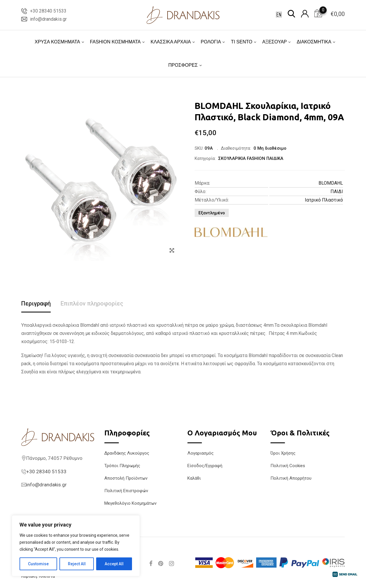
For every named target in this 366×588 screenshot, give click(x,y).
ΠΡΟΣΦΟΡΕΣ (183, 65)
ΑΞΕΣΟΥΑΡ (274, 42)
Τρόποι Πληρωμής (122, 466)
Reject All (77, 564)
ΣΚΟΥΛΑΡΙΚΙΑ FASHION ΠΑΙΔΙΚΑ (251, 158)
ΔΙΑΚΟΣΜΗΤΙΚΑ (314, 42)
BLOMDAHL (331, 183)
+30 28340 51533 (48, 11)
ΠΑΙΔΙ (337, 191)
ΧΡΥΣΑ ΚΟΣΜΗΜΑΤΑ (57, 42)
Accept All (114, 564)
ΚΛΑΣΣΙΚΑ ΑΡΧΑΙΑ (171, 42)
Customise (38, 564)
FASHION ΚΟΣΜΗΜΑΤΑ (115, 42)
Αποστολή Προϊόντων (126, 478)
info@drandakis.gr (48, 19)
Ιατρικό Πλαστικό (324, 200)
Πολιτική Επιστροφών (126, 491)
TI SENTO (242, 42)
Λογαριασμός (200, 453)
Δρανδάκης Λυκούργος (127, 453)
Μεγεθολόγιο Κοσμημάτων (130, 503)
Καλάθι (194, 478)
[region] (76, 546)
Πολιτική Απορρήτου (291, 478)
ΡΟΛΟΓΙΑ (211, 42)
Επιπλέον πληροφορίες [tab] (92, 303)
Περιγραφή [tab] (36, 303)
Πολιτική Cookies (288, 466)
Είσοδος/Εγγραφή (205, 466)
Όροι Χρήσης (283, 453)
